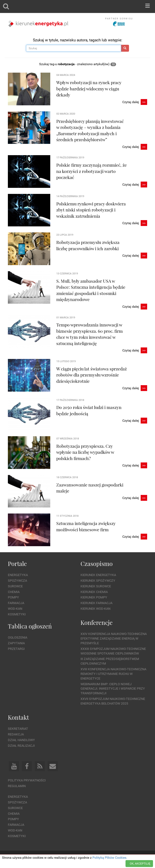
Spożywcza (17, 581)
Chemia (14, 592)
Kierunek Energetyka (98, 575)
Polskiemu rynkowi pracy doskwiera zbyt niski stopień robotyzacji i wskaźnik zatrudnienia (91, 210)
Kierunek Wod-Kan (95, 609)
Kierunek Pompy (94, 597)
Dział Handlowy (21, 740)
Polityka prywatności (27, 780)
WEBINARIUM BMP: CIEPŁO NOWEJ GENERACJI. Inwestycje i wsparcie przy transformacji (113, 689)
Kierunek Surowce (96, 586)
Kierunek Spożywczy (98, 581)
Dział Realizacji (21, 746)
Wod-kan (15, 609)
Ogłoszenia (18, 637)
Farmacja (16, 603)
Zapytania (16, 643)
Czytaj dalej (135, 102)
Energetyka (18, 575)
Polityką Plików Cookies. (110, 858)
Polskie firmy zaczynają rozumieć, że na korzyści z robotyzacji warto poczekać (92, 171)
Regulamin (17, 786)
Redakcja (16, 734)
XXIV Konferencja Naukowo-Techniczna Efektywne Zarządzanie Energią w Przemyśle (114, 638)
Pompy (13, 597)
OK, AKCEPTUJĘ (140, 864)
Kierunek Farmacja (96, 603)
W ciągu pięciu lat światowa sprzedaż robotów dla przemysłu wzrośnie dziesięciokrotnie (92, 375)
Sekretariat (18, 729)
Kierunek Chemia (94, 592)
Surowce (15, 586)
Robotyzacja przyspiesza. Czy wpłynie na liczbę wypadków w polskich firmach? (85, 452)
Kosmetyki (17, 614)
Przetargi (16, 649)
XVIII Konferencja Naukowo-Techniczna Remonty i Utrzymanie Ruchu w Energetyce (113, 674)
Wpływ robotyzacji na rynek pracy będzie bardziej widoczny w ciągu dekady (89, 88)
